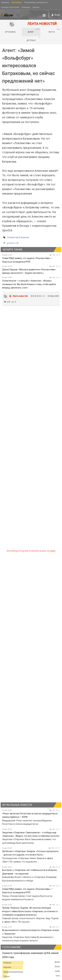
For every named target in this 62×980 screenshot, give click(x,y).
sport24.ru (11, 243)
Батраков (24, 237)
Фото (54, 31)
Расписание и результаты (36, 2)
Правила (5, 2)
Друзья (33, 39)
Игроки (36, 7)
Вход (55, 15)
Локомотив (13, 237)
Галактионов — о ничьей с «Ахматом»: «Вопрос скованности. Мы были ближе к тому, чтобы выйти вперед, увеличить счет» (29, 284)
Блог (34, 31)
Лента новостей (20, 296)
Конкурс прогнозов (10, 7)
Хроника (10, 32)
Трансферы (17, 2)
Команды (26, 7)
